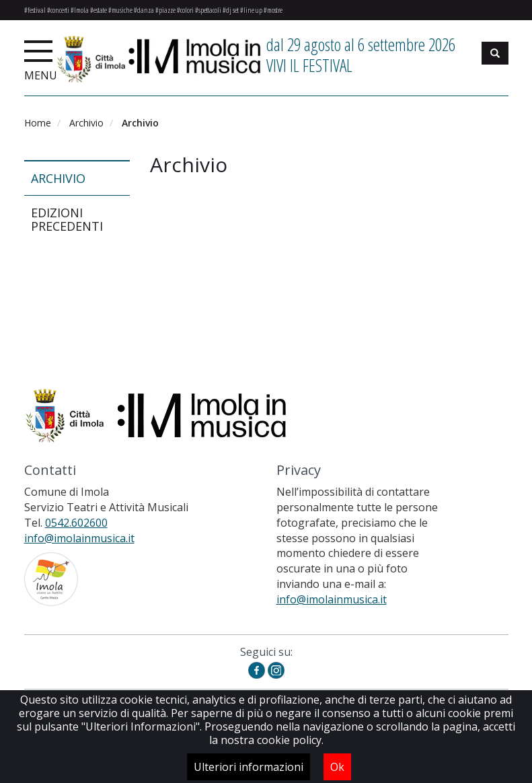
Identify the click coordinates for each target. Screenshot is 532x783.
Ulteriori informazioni (249, 767)
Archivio (86, 123)
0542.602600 (76, 523)
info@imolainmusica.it (79, 538)
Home (38, 123)
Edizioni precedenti (67, 219)
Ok (337, 767)
